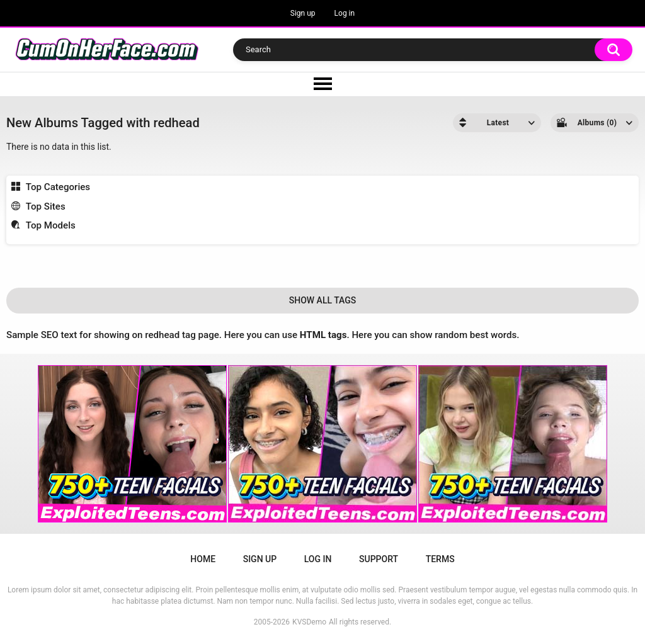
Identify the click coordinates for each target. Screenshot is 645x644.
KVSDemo (309, 622)
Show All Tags (323, 300)
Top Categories (58, 187)
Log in (345, 13)
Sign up (303, 13)
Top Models (51, 225)
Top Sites (46, 206)
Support (379, 559)
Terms (440, 559)
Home (203, 559)
